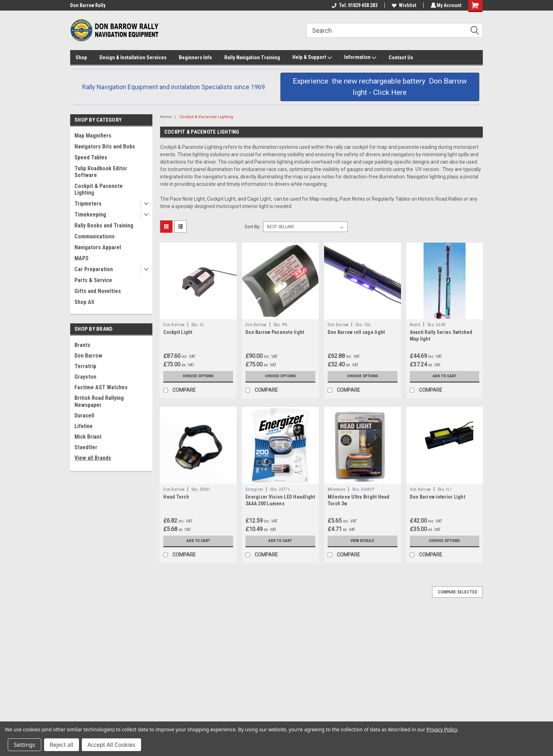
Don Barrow (88, 356)
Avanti (415, 325)
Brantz (82, 345)
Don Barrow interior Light (437, 497)
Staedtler (86, 447)
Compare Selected (457, 592)
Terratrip (85, 366)
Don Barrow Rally (88, 5)
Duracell (84, 416)
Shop (81, 57)
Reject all (62, 745)
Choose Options (198, 376)
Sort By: (253, 227)
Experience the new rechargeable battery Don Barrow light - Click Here (380, 87)
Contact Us (401, 57)
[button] (380, 87)
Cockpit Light (178, 332)
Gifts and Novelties (98, 291)
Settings (25, 745)
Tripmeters (88, 204)
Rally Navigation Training (252, 57)
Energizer (254, 489)
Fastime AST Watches (101, 387)
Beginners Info (195, 57)
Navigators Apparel (98, 247)
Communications (95, 236)
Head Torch (176, 497)
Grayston (85, 377)
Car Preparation (94, 269)
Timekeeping (90, 215)
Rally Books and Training (104, 225)
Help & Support (312, 57)
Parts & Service (93, 280)
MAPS (81, 258)
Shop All (84, 302)
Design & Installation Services (133, 57)
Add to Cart (445, 376)
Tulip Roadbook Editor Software (101, 172)
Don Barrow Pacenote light (275, 332)
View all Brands (93, 458)
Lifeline (84, 426)
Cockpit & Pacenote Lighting (99, 189)
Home (166, 117)
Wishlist (403, 5)
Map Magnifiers (93, 136)
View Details (363, 541)
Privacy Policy (442, 729)
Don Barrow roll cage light (356, 332)
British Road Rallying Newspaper (99, 401)
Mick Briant (88, 437)
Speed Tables (91, 157)
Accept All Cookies (111, 745)
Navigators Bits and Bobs (105, 147)
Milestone (336, 489)
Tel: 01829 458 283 (354, 5)
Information (360, 57)
